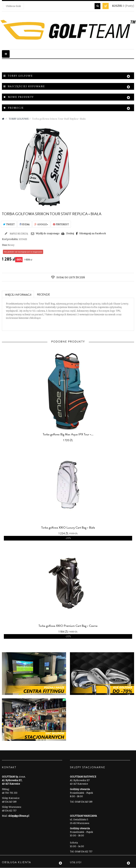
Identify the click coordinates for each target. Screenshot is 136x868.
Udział (25, 224)
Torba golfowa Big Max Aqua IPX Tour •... (68, 434)
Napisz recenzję (19, 233)
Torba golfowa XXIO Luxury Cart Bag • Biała (68, 528)
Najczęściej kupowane (26, 86)
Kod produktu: (10, 239)
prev (62, 380)
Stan (4, 245)
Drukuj (70, 233)
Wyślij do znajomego (48, 233)
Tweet (9, 224)
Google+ (41, 224)
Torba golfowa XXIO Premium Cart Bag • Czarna (68, 626)
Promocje (16, 108)
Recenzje (43, 295)
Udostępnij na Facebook (93, 233)
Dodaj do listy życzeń (70, 277)
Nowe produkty (21, 97)
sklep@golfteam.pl (19, 816)
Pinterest (61, 224)
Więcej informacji (18, 295)
